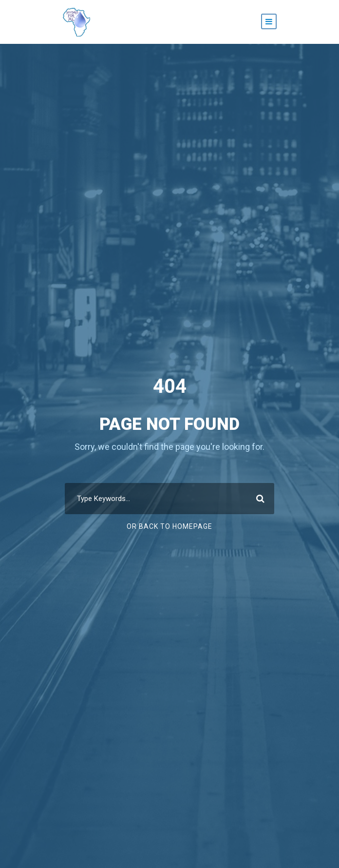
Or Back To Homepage (169, 526)
